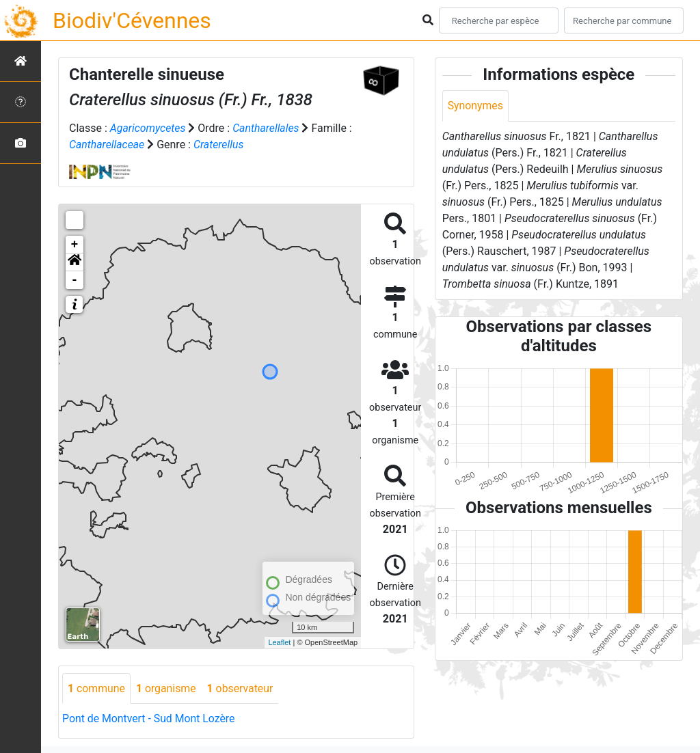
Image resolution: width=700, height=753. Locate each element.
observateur (242, 688)
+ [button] (75, 245)
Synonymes (476, 106)
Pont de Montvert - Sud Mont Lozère (149, 719)
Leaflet (279, 642)
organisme (167, 688)
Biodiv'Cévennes (132, 20)
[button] (75, 262)
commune (97, 688)
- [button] (75, 280)
